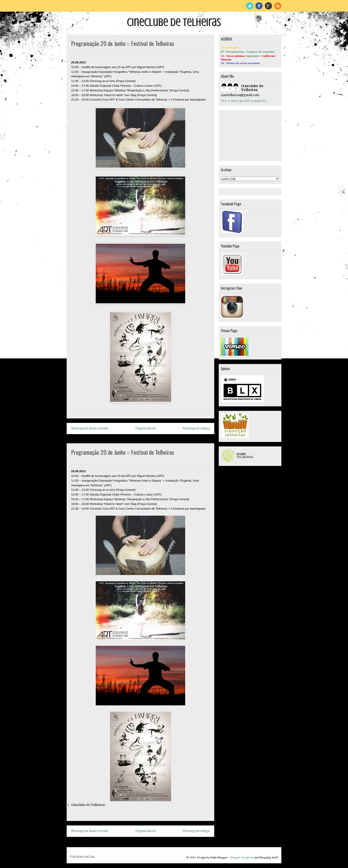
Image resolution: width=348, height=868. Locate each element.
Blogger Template (242, 857)
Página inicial (145, 428)
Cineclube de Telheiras (174, 22)
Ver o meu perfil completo (244, 101)
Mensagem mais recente (90, 428)
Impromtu (253, 56)
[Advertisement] (243, 135)
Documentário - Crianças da (244, 52)
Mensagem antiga (196, 428)
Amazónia (268, 52)
